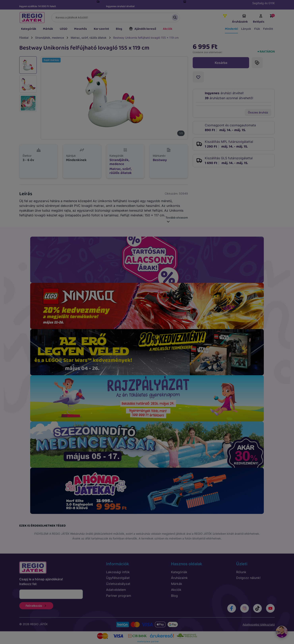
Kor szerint (101, 29)
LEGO (64, 29)
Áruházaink (240, 19)
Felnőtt (268, 29)
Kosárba (221, 63)
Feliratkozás (36, 606)
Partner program (119, 596)
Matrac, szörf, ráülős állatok (89, 38)
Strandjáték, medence (50, 38)
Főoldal (24, 38)
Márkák (48, 29)
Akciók (168, 29)
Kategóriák (29, 29)
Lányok (246, 29)
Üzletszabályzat (118, 584)
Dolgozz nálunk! (248, 578)
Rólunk (241, 572)
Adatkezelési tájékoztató (259, 624)
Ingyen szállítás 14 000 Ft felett (38, 6)
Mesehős (81, 29)
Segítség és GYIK (264, 3)
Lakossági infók (118, 572)
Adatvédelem (116, 590)
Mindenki (231, 29)
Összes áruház (258, 112)
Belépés (259, 19)
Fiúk (257, 29)
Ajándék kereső (143, 29)
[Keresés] (116, 17)
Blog (119, 29)
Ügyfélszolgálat (118, 578)
